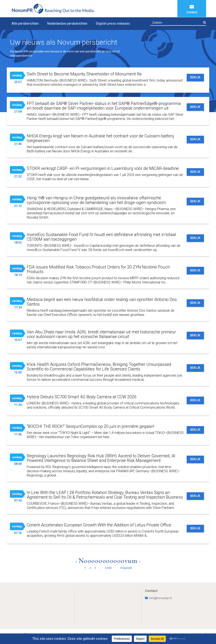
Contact (192, 12)
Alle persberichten (25, 23)
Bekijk (195, 77)
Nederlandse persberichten (67, 23)
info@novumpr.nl (158, 598)
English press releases (113, 23)
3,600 (108, 568)
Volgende (126, 568)
